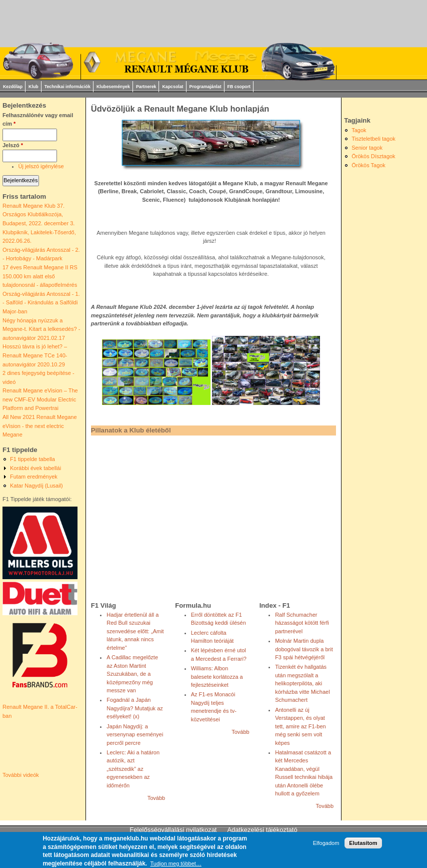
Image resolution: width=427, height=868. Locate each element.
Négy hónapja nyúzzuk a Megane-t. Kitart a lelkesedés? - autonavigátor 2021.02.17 (41, 329)
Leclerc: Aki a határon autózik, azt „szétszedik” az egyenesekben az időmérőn (133, 769)
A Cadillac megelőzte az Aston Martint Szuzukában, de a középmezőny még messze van (132, 674)
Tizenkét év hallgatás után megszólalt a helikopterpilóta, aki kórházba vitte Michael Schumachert (302, 683)
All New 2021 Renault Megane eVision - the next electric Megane (40, 426)
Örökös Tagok (368, 165)
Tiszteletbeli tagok (373, 139)
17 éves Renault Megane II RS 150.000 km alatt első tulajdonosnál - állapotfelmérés (40, 276)
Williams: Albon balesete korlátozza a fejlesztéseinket (217, 677)
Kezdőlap (13, 87)
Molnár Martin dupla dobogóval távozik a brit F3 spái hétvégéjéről (304, 649)
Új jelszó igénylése (41, 166)
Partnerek (146, 87)
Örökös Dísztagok (373, 156)
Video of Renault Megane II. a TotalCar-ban (46, 746)
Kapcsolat (172, 87)
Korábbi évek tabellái (35, 468)
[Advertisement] (205, 516)
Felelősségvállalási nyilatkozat (173, 830)
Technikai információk (67, 87)
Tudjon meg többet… (176, 863)
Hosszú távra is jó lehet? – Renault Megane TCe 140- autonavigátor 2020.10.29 (35, 355)
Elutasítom (363, 843)
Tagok (359, 130)
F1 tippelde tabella (32, 459)
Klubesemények (113, 87)
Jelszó (13, 145)
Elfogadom (326, 843)
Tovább (156, 798)
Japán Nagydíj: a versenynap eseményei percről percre (135, 735)
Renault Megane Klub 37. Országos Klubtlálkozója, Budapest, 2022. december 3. (38, 214)
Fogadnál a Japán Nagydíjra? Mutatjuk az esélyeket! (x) (135, 708)
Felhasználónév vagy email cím (38, 120)
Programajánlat (205, 87)
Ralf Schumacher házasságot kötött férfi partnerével (302, 623)
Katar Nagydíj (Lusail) (36, 486)
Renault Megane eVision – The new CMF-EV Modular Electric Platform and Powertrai (40, 399)
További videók (21, 775)
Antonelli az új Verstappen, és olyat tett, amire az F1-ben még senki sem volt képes (300, 726)
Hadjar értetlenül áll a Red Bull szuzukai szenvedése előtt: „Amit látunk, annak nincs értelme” (135, 631)
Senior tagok (367, 148)
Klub (33, 87)
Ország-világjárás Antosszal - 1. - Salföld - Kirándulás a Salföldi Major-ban (41, 303)
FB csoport (239, 87)
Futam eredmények (34, 477)
